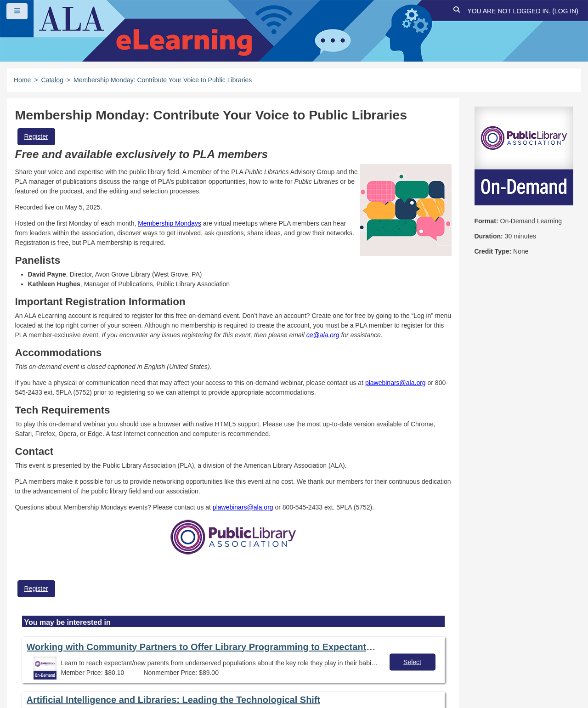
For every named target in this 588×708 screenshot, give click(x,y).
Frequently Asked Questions (66, 652)
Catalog (52, 80)
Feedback (88, 668)
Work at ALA (142, 668)
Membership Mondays (170, 223)
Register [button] (36, 136)
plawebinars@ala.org (396, 383)
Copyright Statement (161, 652)
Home (22, 80)
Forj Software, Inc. (120, 687)
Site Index (38, 668)
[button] (457, 11)
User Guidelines (301, 652)
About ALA (197, 668)
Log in (565, 11)
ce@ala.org (323, 335)
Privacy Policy (235, 652)
